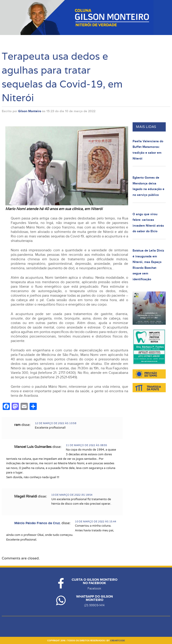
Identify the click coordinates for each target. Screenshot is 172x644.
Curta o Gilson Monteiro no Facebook (95, 581)
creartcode (118, 641)
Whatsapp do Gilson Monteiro (95, 598)
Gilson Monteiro (30, 111)
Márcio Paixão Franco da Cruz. (38, 523)
